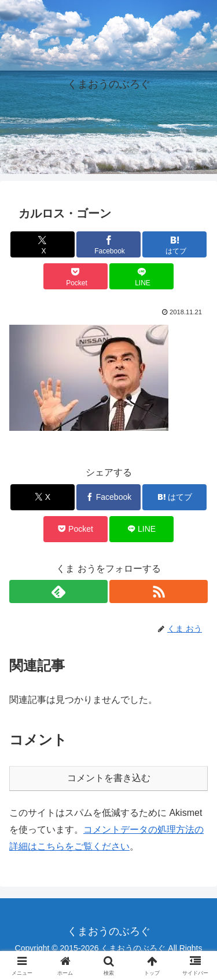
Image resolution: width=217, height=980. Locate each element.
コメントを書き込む (109, 778)
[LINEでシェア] (141, 276)
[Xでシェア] (43, 244)
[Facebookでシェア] (108, 244)
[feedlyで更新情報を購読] (58, 591)
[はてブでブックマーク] (174, 244)
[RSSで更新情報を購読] (159, 591)
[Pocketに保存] (76, 276)
